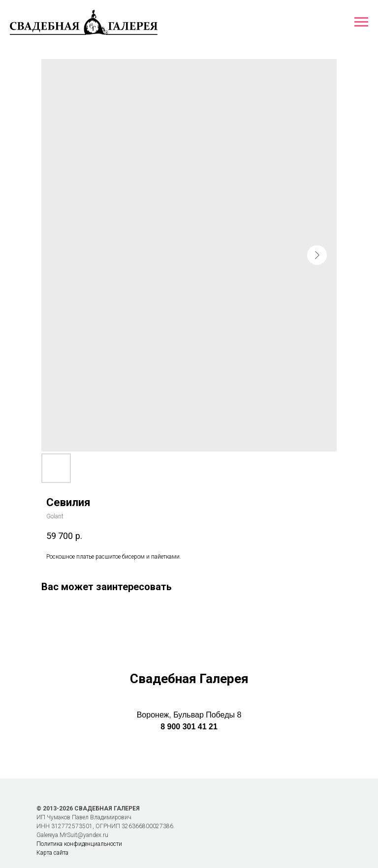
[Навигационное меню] (361, 22)
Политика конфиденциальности (79, 844)
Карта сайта (52, 853)
